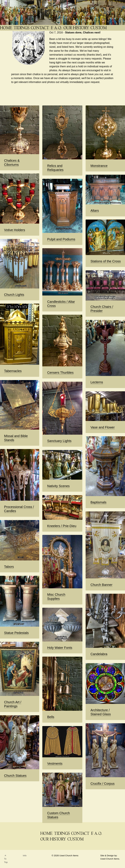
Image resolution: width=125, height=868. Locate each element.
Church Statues (15, 776)
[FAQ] (57, 28)
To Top (6, 859)
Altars (95, 211)
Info (25, 856)
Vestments (55, 764)
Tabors (9, 567)
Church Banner (101, 585)
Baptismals (98, 502)
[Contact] (40, 28)
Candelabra (99, 654)
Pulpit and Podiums (61, 239)
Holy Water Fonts (60, 648)
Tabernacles (13, 371)
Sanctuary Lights (59, 441)
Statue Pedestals (16, 633)
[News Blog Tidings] (22, 28)
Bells (51, 717)
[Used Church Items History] (77, 28)
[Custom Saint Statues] (99, 28)
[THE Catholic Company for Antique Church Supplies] (6, 28)
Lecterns (97, 382)
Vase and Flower (103, 427)
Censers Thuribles (60, 373)
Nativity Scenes (58, 486)
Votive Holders (15, 230)
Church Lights (14, 295)
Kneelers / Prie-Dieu (62, 526)
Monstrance (99, 166)
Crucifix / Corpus (103, 784)
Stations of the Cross (106, 261)
